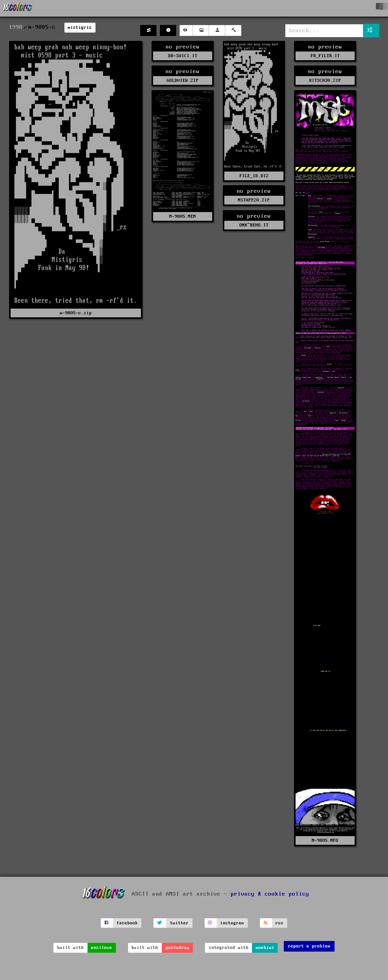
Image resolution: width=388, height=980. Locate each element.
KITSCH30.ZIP (325, 80)
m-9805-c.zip (76, 313)
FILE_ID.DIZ (254, 176)
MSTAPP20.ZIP (254, 200)
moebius (265, 948)
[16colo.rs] (18, 8)
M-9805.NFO (325, 840)
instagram (232, 923)
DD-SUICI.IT (183, 56)
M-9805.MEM (183, 216)
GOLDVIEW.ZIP (183, 80)
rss (279, 923)
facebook (127, 923)
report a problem (309, 946)
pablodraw (178, 948)
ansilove (102, 948)
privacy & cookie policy (270, 894)
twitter (179, 923)
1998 (16, 27)
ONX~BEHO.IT (254, 225)
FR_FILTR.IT (325, 56)
